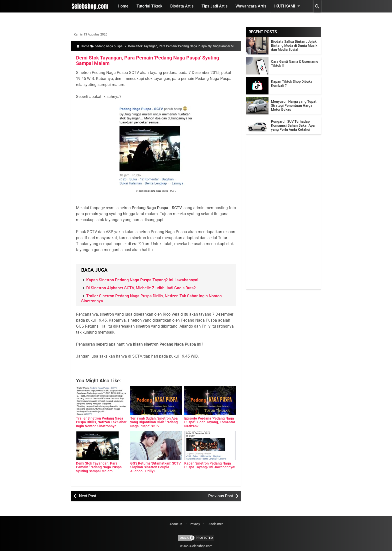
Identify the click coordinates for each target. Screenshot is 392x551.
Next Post (88, 496)
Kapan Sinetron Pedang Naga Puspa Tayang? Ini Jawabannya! (142, 280)
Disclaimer (215, 524)
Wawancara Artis (251, 6)
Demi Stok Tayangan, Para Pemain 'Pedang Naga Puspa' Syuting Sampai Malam (147, 60)
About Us (176, 524)
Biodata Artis (182, 6)
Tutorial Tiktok (149, 6)
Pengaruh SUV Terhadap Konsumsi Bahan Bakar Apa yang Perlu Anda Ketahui (293, 125)
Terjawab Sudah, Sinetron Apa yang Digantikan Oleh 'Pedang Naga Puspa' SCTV (154, 422)
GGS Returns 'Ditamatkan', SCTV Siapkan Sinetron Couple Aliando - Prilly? (155, 467)
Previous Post (221, 496)
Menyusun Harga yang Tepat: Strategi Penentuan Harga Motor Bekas (294, 105)
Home (123, 6)
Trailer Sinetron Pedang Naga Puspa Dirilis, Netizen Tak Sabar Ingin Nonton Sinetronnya (101, 422)
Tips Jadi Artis (214, 6)
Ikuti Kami (288, 6)
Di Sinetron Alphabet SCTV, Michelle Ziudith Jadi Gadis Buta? (141, 288)
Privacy (195, 524)
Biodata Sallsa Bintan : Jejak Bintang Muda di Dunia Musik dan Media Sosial (294, 45)
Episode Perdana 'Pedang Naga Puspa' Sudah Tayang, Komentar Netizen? (210, 422)
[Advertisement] (283, 214)
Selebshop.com (201, 546)
